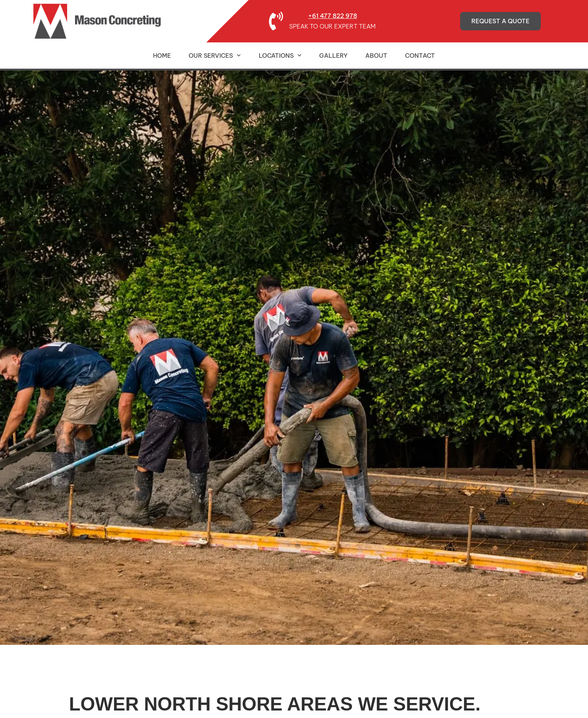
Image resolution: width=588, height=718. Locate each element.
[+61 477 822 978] (276, 21)
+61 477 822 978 (333, 16)
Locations (280, 55)
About (376, 56)
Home (162, 56)
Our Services (215, 55)
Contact (420, 56)
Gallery (333, 56)
